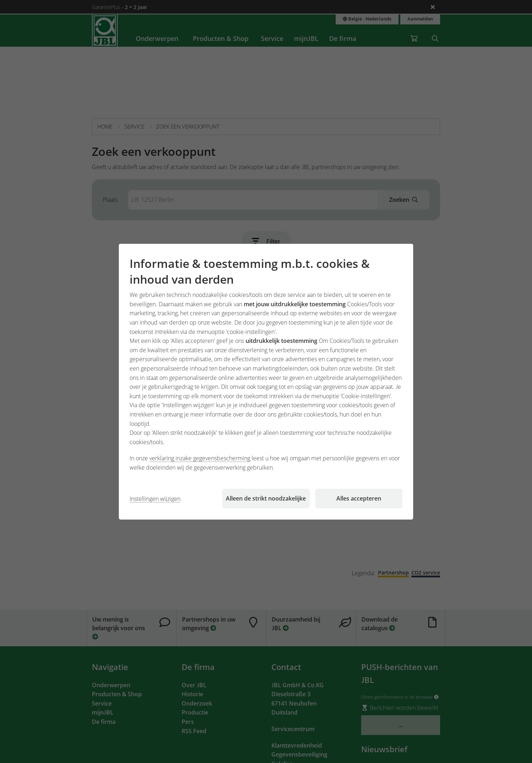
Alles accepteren (359, 498)
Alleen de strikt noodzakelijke (266, 498)
